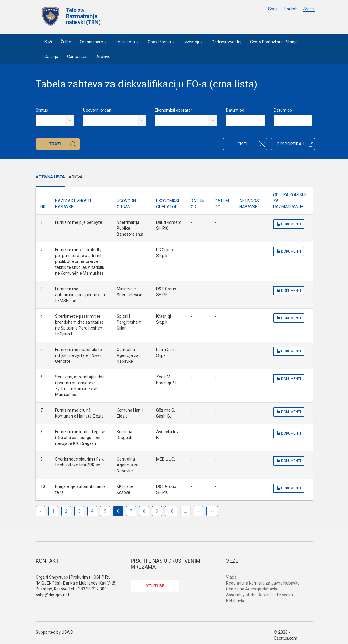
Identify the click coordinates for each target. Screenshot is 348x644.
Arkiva (76, 177)
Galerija (51, 57)
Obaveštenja (161, 42)
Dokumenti (289, 224)
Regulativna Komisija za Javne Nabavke (263, 583)
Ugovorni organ (97, 110)
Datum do (283, 110)
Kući (48, 42)
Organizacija (93, 42)
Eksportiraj (295, 144)
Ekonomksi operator (173, 110)
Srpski (309, 9)
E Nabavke (236, 601)
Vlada (231, 577)
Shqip (273, 9)
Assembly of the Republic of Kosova (259, 595)
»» (212, 511)
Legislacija (127, 42)
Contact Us (77, 57)
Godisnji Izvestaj (226, 42)
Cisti (251, 144)
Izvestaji (193, 42)
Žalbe (66, 42)
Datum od (235, 110)
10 (171, 511)
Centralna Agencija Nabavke (252, 589)
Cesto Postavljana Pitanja (274, 42)
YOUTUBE (155, 586)
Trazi (62, 144)
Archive (103, 57)
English (291, 9)
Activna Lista (50, 177)
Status (42, 110)
